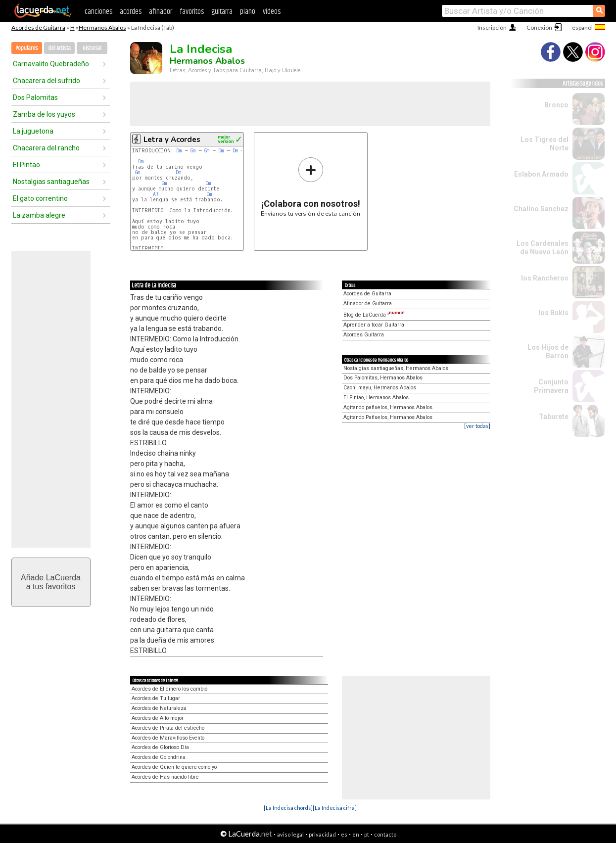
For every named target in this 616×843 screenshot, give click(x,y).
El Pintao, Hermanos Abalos (376, 398)
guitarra (222, 12)
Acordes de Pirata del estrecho (168, 728)
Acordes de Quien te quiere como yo (174, 767)
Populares (26, 48)
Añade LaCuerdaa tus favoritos (51, 582)
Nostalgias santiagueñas (51, 182)
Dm (179, 151)
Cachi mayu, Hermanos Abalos (380, 388)
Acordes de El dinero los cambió (169, 689)
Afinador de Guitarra (368, 304)
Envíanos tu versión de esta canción (310, 187)
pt (367, 834)
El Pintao (26, 165)
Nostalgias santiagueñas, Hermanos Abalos (396, 368)
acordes (131, 12)
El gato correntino (40, 198)
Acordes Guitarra (364, 335)
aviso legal (290, 834)
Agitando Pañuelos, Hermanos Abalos (388, 417)
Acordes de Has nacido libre (165, 777)
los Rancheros (545, 278)
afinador (161, 12)
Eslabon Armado (541, 174)
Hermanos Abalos (102, 27)
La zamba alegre (39, 215)
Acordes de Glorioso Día (160, 747)
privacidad (322, 834)
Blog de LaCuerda (374, 315)
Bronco (556, 105)
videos (272, 12)
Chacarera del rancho (46, 148)
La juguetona (33, 131)
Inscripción (492, 27)
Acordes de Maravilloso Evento (168, 738)
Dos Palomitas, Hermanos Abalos (383, 378)
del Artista (59, 48)
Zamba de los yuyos (44, 114)
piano (248, 12)
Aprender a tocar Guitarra (374, 325)
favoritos (192, 12)
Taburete (554, 417)
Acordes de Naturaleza (159, 708)
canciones (98, 12)
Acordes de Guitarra (38, 27)
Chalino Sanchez (541, 209)
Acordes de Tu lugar (156, 698)
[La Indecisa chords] (288, 808)
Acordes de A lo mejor (158, 718)
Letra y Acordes (172, 140)
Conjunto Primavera (551, 386)
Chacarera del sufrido (47, 81)
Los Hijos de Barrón (548, 351)
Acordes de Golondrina (159, 757)
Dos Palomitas (35, 97)
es (344, 834)
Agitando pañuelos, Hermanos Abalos (388, 407)
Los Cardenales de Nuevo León (543, 248)
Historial (92, 48)
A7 (156, 194)
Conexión (539, 27)
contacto (385, 834)
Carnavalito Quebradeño (51, 64)
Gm (193, 151)
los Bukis (553, 313)
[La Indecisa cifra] (335, 808)
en (356, 834)
